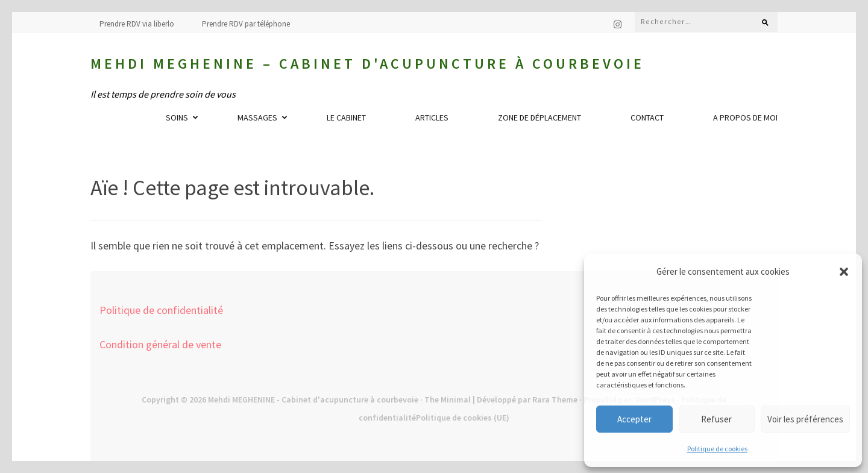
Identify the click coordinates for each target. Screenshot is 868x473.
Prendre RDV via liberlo (137, 24)
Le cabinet (346, 117)
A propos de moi (745, 117)
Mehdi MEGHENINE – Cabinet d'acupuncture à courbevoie (367, 64)
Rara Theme (555, 399)
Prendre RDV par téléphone (246, 24)
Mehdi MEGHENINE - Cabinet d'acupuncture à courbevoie (313, 399)
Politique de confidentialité (161, 310)
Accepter (634, 419)
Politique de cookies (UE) (463, 418)
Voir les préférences (805, 419)
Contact (647, 117)
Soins (177, 117)
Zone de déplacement (539, 117)
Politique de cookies (717, 449)
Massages (257, 117)
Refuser (716, 419)
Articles (432, 117)
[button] (844, 272)
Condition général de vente (160, 344)
